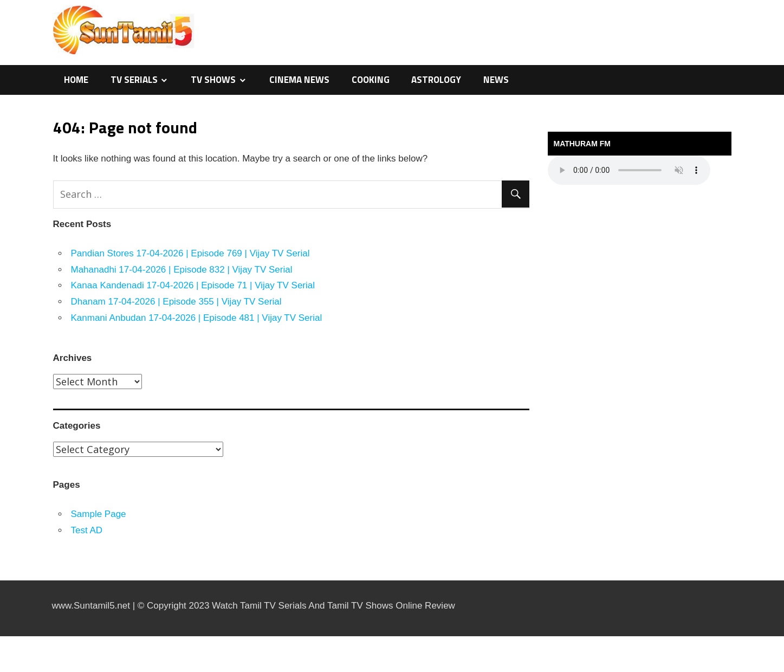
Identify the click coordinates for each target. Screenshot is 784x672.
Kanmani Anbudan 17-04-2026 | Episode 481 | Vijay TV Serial (197, 318)
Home (76, 80)
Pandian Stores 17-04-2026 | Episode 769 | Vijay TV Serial (190, 253)
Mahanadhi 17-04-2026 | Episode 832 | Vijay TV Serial (182, 270)
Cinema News (299, 80)
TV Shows (213, 80)
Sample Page (99, 514)
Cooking (371, 80)
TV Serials (134, 80)
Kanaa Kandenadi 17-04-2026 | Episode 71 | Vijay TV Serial (193, 285)
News (496, 80)
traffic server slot (3, 671)
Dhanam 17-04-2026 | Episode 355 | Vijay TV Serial (176, 302)
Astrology (436, 80)
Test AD (87, 530)
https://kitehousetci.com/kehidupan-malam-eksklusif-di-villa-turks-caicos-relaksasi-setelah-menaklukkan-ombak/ (18, 637)
